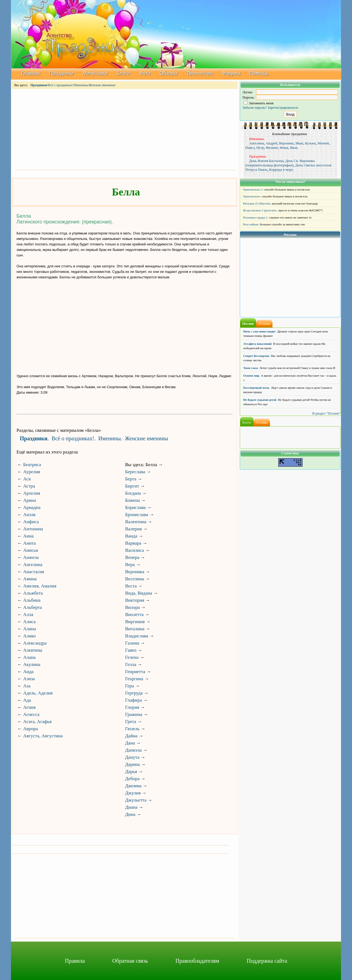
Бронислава (137, 515)
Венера (132, 557)
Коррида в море (281, 170)
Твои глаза (251, 368)
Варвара (133, 543)
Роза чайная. (251, 224)
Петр (260, 148)
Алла (28, 614)
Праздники (61, 73)
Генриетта (135, 672)
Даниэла (133, 750)
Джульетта (136, 800)
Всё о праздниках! (61, 85)
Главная (31, 73)
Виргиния (135, 622)
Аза (27, 686)
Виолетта (134, 614)
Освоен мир (251, 376)
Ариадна (32, 507)
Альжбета (33, 593)
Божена (133, 500)
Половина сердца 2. (256, 217)
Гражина (134, 714)
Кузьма (310, 143)
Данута (132, 757)
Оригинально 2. (253, 189)
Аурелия (31, 472)
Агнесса (31, 714)
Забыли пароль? (255, 107)
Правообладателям (197, 961)
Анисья (31, 550)
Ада (27, 700)
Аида (28, 672)
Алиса (29, 622)
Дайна (131, 736)
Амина (30, 579)
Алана (29, 657)
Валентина (136, 522)
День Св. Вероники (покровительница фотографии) (280, 163)
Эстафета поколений (258, 344)
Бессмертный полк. (257, 388)
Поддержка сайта (267, 961)
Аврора (30, 729)
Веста (131, 586)
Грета (131, 722)
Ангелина (33, 565)
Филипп (272, 148)
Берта (131, 479)
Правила (75, 961)
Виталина (135, 629)
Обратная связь (130, 961)
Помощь (259, 73)
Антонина (33, 529)
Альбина (32, 600)
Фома (284, 148)
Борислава (135, 507)
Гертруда (134, 693)
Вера (130, 565)
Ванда (131, 536)
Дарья (131, 772)
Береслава (135, 472)
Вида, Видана (139, 593)
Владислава (137, 636)
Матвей (323, 143)
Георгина (134, 679)
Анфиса (31, 522)
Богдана (133, 493)
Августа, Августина (43, 736)
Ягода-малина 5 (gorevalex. (260, 210)
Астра (29, 486)
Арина (30, 500)
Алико (29, 636)
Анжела (31, 557)
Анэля (29, 515)
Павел (250, 148)
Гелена (132, 657)
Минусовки (95, 73)
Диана (131, 807)
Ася (27, 479)
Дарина (132, 764)
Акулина (32, 664)
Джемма (133, 786)
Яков (294, 148)
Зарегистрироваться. (283, 107)
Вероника (135, 572)
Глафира (134, 700)
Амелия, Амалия (40, 586)
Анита (29, 543)
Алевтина (33, 650)
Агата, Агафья (37, 722)
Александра (35, 643)
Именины (81, 85)
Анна (28, 536)
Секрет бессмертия (256, 356)
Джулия (133, 793)
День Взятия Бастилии (266, 161)
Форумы (231, 73)
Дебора (132, 779)
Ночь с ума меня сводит (260, 331)
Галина (132, 643)
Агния (29, 707)
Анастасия (34, 572)
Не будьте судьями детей (260, 400)
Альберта (32, 607)
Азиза (29, 679)
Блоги (123, 73)
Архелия (32, 493)
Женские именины (102, 85)
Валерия (133, 529)
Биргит (132, 486)
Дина (130, 814)
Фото (145, 73)
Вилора (132, 607)
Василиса (134, 550)
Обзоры (168, 73)
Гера (130, 686)
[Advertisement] (125, 129)
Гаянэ (131, 650)
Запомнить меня (259, 103)
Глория (132, 707)
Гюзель (132, 729)
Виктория (135, 600)
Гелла (131, 664)
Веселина (135, 579)
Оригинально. (252, 196)
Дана (130, 743)
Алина (30, 629)
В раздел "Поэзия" (326, 413)
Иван (299, 143)
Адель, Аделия (38, 693)
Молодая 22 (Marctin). (257, 203)
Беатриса (32, 465)
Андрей (271, 143)
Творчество (200, 73)
